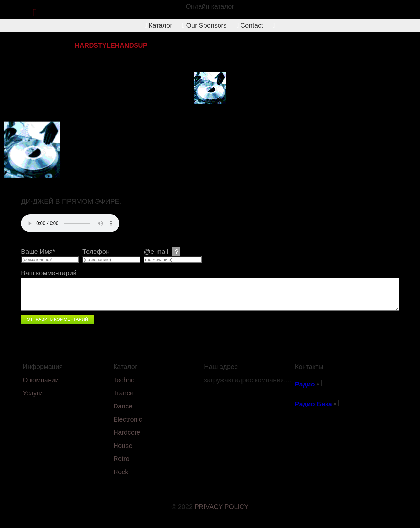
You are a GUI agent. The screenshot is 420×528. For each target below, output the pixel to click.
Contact (250, 25)
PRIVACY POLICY (222, 507)
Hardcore (53, 45)
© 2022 (183, 507)
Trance (123, 393)
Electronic (128, 419)
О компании (41, 380)
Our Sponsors (204, 25)
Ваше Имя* (38, 252)
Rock (121, 472)
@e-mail (162, 252)
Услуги (33, 393)
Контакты (309, 367)
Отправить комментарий (57, 319)
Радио (305, 384)
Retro (121, 459)
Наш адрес (221, 367)
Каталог (159, 25)
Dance (123, 406)
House (123, 446)
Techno (124, 380)
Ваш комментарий (49, 273)
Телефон (96, 252)
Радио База (313, 404)
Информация (43, 367)
